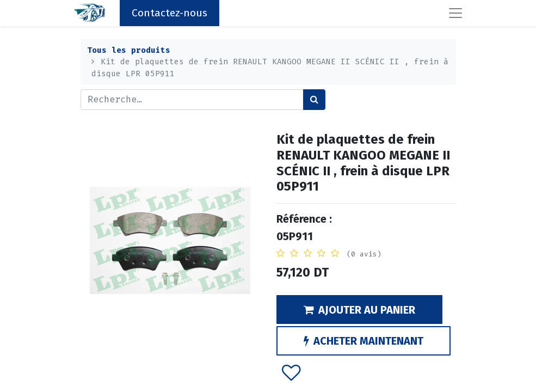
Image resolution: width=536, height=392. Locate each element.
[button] (291, 372)
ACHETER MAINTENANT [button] (364, 341)
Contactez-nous (170, 13)
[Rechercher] (314, 100)
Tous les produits (129, 50)
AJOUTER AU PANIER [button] (359, 310)
